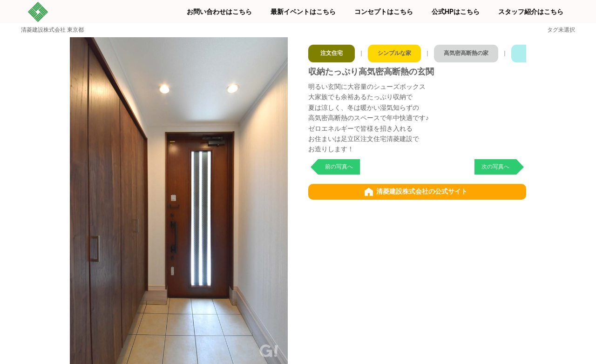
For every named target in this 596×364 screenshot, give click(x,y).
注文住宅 (332, 51)
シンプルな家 (398, 51)
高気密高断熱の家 (475, 51)
